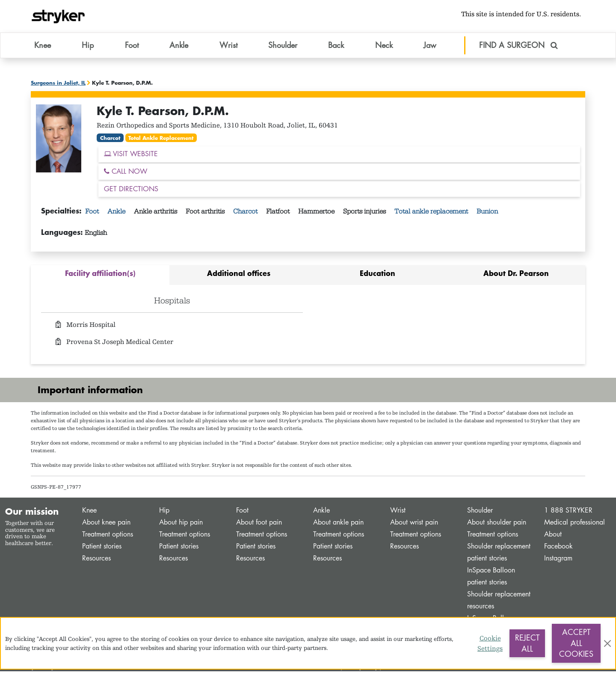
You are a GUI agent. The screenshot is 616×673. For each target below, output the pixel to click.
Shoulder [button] (283, 47)
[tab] (100, 277)
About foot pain (259, 524)
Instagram (558, 560)
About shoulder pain (497, 524)
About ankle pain (338, 524)
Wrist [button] (228, 47)
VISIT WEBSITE (131, 156)
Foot (93, 213)
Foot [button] (132, 47)
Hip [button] (88, 47)
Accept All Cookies (576, 643)
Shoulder (480, 512)
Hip (164, 512)
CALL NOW (126, 173)
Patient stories (102, 548)
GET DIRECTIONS (131, 191)
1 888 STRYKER (568, 512)
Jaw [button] (430, 47)
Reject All (527, 643)
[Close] (607, 643)
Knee (89, 512)
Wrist (398, 512)
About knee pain (106, 524)
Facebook (558, 548)
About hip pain (181, 524)
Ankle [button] (179, 47)
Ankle (117, 213)
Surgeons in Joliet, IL (58, 84)
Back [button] (336, 47)
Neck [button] (384, 47)
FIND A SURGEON (518, 47)
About (553, 536)
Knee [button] (43, 47)
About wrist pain (414, 524)
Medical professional (575, 524)
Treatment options (108, 536)
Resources (96, 560)
